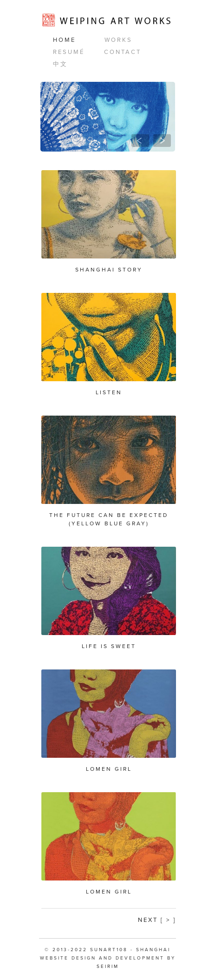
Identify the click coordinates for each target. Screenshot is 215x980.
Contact (123, 52)
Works (118, 40)
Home (64, 40)
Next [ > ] (157, 920)
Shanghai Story (109, 270)
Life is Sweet (109, 646)
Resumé (69, 52)
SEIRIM (108, 967)
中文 (60, 64)
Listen (109, 392)
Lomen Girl (109, 769)
